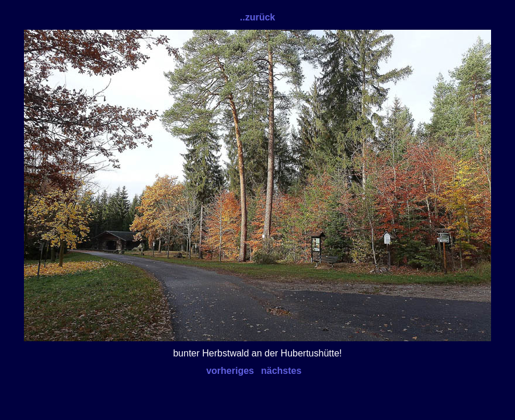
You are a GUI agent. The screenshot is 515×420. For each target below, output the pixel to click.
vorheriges (230, 371)
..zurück (257, 17)
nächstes (281, 371)
